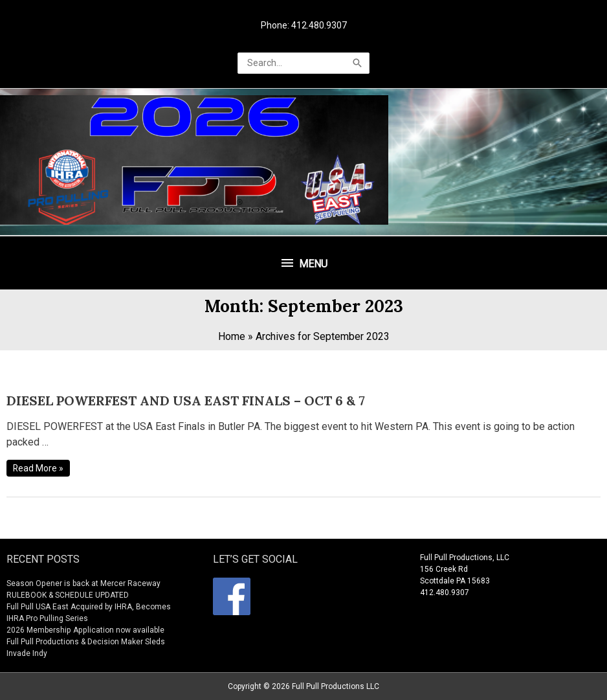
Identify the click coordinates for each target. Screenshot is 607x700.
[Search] (357, 63)
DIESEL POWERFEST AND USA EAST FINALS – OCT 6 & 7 (186, 401)
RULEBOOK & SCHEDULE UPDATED (68, 595)
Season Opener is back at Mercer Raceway (83, 583)
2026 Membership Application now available (84, 630)
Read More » (39, 468)
